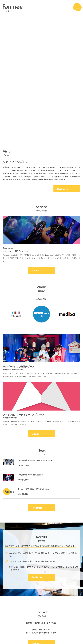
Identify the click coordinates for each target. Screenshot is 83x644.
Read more (67, 189)
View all (36, 270)
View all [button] (36, 434)
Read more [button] (37, 508)
